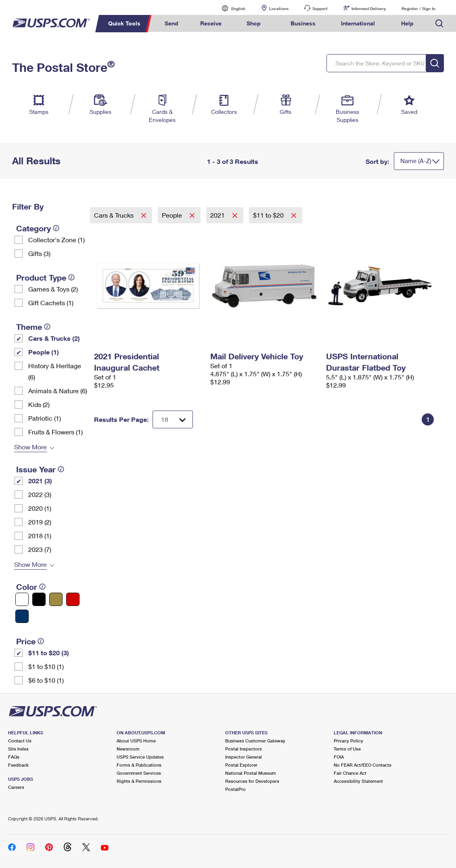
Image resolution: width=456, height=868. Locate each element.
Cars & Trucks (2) (54, 338)
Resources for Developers (252, 781)
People (173, 215)
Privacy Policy (348, 741)
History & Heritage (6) (55, 371)
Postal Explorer (241, 765)
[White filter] (22, 599)
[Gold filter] (56, 599)
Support (320, 8)
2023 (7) (40, 549)
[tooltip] (56, 228)
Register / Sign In (418, 8)
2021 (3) (40, 481)
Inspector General (244, 757)
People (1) (44, 352)
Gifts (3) (39, 253)
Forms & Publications (139, 765)
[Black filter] (39, 599)
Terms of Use (347, 749)
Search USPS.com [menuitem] (439, 24)
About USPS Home (136, 741)
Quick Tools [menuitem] (124, 23)
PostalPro (235, 789)
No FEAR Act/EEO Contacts (363, 765)
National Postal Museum (251, 773)
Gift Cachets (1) (51, 303)
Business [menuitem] (303, 23)
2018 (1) (40, 536)
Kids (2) (39, 404)
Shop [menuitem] (254, 23)
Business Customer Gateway (255, 741)
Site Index (18, 749)
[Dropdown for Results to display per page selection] (173, 419)
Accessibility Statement (358, 781)
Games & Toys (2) (53, 289)
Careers (16, 787)
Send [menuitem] (172, 23)
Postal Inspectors (244, 749)
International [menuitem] (358, 23)
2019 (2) (40, 522)
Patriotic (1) (45, 418)
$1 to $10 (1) (46, 666)
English (230, 8)
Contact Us (20, 741)
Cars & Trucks (115, 215)
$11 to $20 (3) (49, 653)
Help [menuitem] (407, 23)
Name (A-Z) (416, 161)
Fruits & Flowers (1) (55, 432)
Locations (279, 8)
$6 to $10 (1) (46, 680)
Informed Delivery (369, 8)
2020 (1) (40, 508)
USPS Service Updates (140, 757)
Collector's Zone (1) (56, 240)
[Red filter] (73, 599)
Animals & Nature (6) (58, 391)
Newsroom (128, 749)
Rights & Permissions (139, 781)
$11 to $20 (269, 215)
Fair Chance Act (350, 773)
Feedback (18, 765)
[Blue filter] (22, 616)
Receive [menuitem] (211, 23)
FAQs (14, 757)
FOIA (339, 757)
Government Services (139, 773)
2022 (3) (40, 494)
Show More (30, 447)
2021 (218, 215)
